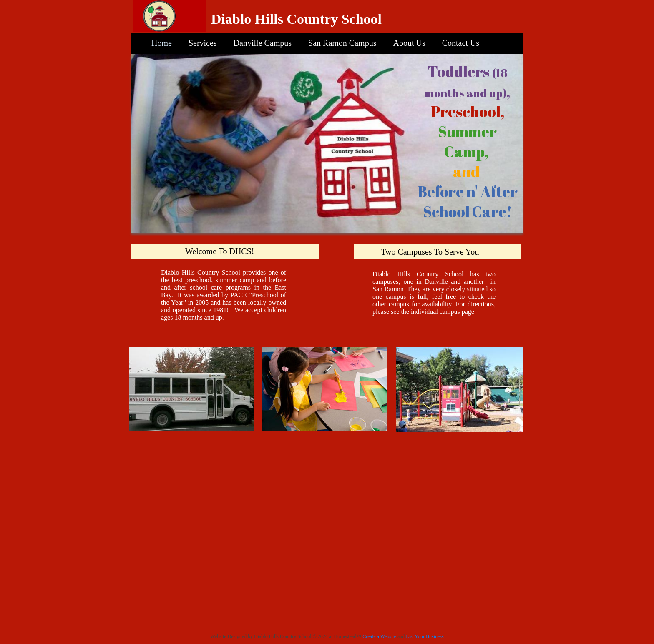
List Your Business (425, 636)
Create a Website (379, 636)
